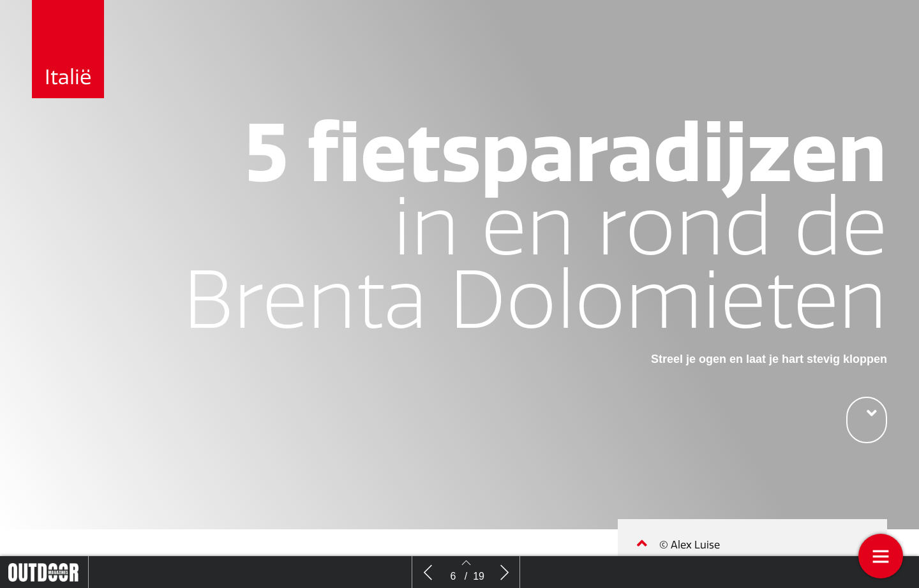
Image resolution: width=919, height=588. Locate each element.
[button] (867, 420)
